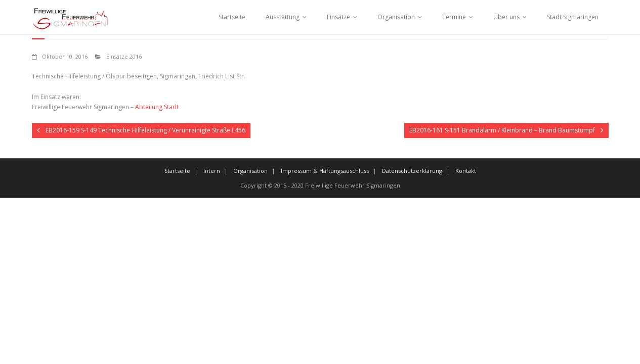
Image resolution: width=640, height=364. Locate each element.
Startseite (232, 17)
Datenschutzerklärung (412, 171)
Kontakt (466, 171)
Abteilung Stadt (157, 107)
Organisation (396, 17)
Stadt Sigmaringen (573, 17)
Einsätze (338, 17)
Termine (454, 17)
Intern (212, 171)
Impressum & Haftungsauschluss (325, 171)
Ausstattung (283, 17)
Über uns (506, 17)
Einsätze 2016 (124, 56)
